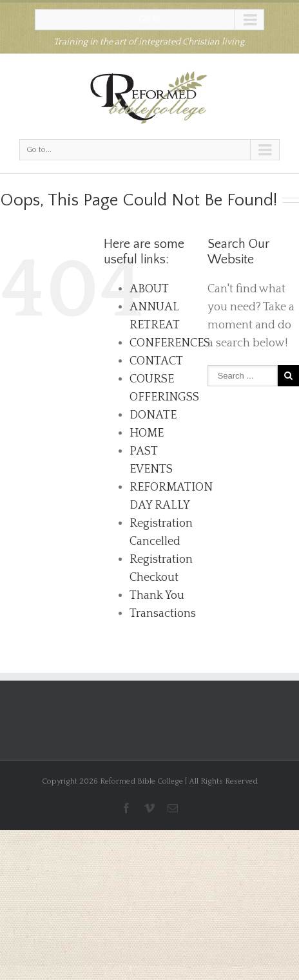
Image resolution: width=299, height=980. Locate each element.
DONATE (153, 415)
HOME (147, 433)
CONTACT (156, 361)
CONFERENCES (170, 343)
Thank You (157, 596)
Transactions (163, 614)
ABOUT (149, 289)
